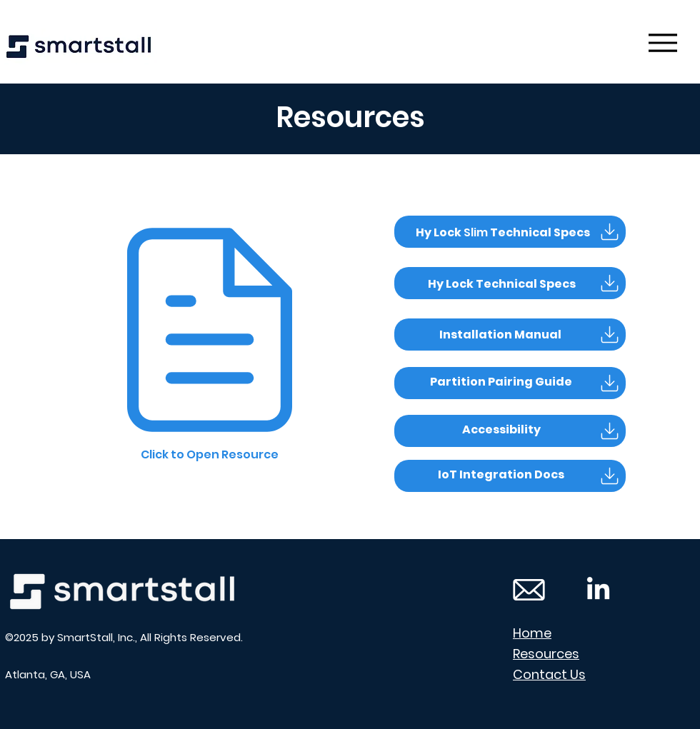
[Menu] (662, 42)
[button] (501, 335)
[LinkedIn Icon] (598, 590)
